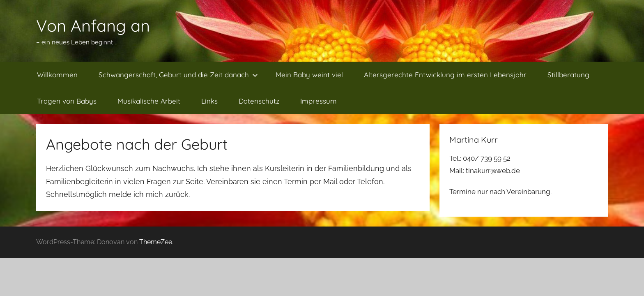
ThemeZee (156, 242)
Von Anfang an (93, 25)
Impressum (319, 101)
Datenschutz (259, 101)
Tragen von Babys (67, 101)
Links (209, 101)
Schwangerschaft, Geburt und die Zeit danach (178, 75)
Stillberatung (568, 75)
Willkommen (57, 75)
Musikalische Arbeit (149, 101)
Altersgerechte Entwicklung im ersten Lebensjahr (445, 75)
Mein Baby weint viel (309, 75)
